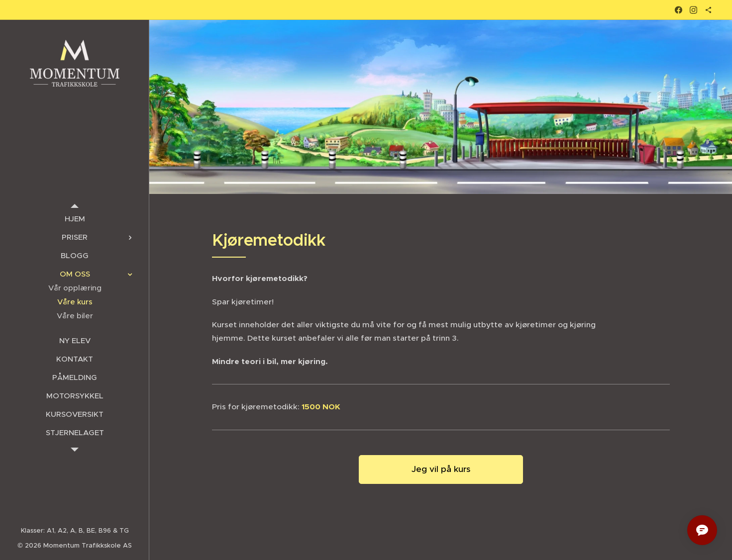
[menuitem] (75, 219)
